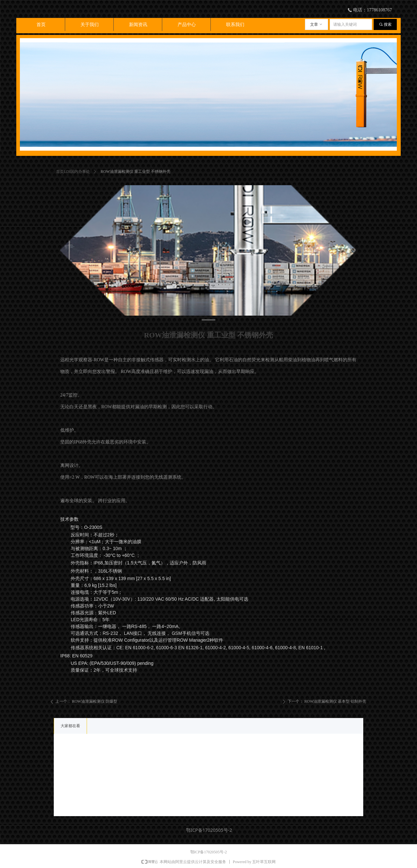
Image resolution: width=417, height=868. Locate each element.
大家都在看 (70, 726)
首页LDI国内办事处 (73, 172)
